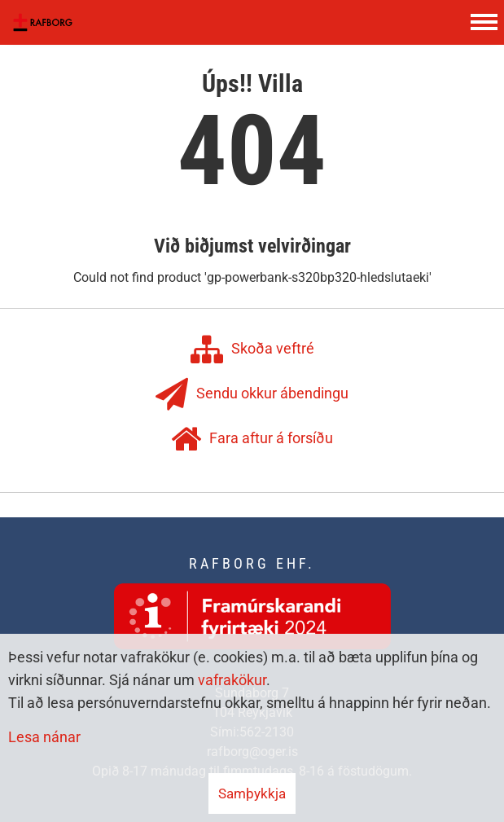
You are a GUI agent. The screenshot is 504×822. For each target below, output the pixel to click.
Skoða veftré (252, 349)
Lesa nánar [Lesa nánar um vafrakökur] (44, 737)
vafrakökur (232, 680)
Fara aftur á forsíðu (252, 439)
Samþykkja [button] (252, 793)
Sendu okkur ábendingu (252, 394)
